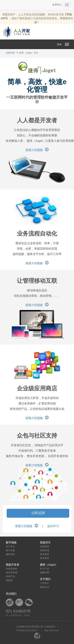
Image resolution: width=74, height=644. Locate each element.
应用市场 (44, 550)
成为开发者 (12, 573)
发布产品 (10, 576)
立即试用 (38, 513)
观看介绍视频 (37, 150)
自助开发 (10, 53)
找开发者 (44, 558)
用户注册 (10, 550)
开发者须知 (12, 569)
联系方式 (44, 587)
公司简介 (44, 583)
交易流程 (44, 547)
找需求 (9, 580)
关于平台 (10, 547)
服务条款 (10, 554)
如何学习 (53, 526)
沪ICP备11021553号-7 (27, 631)
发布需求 (44, 554)
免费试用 (44, 573)
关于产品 (44, 569)
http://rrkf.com (51, 631)
